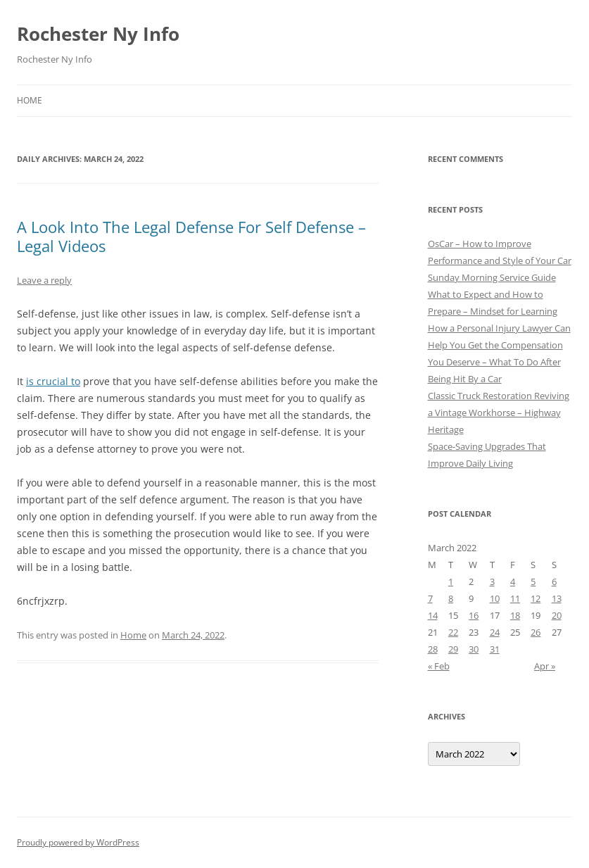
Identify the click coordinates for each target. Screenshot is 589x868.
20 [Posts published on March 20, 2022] (557, 615)
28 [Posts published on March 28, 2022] (433, 649)
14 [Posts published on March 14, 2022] (433, 615)
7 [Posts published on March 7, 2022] (430, 598)
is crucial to (53, 381)
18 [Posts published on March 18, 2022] (515, 615)
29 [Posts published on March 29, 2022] (453, 649)
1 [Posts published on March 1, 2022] (451, 581)
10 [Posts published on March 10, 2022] (495, 598)
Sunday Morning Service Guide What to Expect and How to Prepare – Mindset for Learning (493, 294)
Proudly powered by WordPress (78, 842)
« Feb (439, 666)
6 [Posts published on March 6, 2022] (554, 581)
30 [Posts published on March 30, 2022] (474, 649)
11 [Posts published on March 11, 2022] (515, 598)
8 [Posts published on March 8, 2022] (451, 598)
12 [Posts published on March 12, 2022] (536, 598)
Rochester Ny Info (98, 34)
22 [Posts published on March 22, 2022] (453, 632)
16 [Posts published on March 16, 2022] (474, 615)
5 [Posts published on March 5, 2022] (533, 581)
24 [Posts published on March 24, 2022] (495, 632)
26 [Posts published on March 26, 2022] (536, 632)
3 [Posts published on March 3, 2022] (492, 581)
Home (30, 100)
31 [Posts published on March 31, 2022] (495, 649)
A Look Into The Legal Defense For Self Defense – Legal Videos (191, 236)
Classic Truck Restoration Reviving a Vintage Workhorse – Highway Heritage (499, 413)
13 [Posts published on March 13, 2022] (557, 598)
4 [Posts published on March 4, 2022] (513, 581)
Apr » (545, 666)
